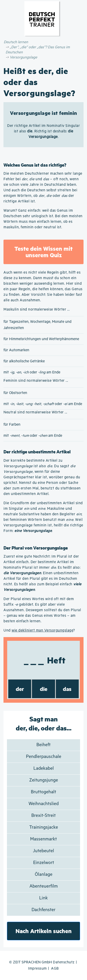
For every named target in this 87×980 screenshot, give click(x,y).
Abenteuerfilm (44, 886)
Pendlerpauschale (44, 757)
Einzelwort (44, 863)
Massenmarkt (43, 839)
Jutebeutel (43, 851)
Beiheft (43, 745)
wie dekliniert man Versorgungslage (42, 630)
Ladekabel (44, 768)
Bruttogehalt (43, 792)
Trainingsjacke (44, 827)
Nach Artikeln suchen (44, 931)
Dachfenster (43, 910)
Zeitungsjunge (44, 780)
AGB (55, 969)
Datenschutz (64, 962)
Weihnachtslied (44, 804)
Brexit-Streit (43, 816)
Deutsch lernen (16, 42)
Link (43, 898)
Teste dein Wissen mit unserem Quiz (43, 252)
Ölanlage (44, 875)
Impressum (37, 969)
